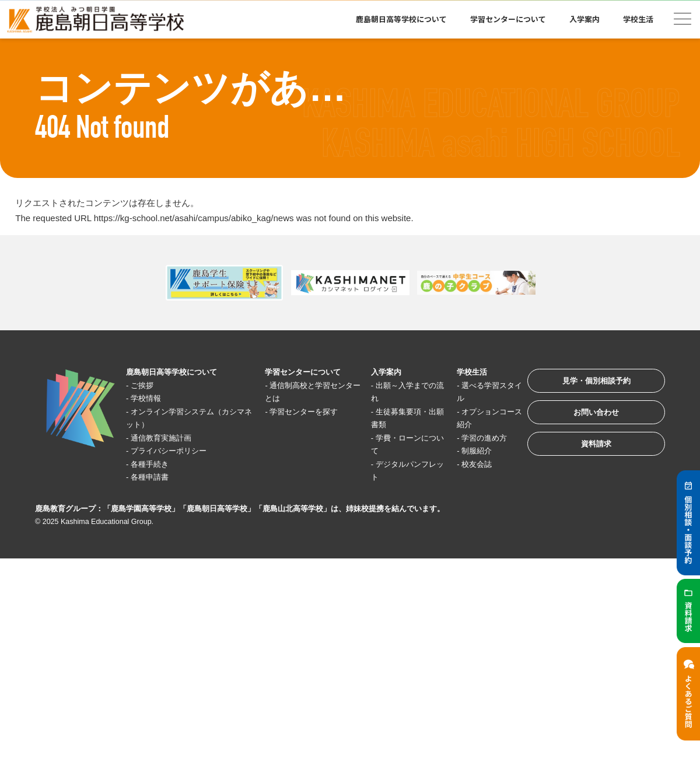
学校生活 (638, 19)
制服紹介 (463, 451)
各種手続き (155, 464)
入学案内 (584, 19)
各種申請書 (155, 478)
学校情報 (151, 399)
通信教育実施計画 (169, 438)
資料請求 (586, 457)
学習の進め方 (472, 438)
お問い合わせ (586, 420)
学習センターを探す (304, 412)
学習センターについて (508, 19)
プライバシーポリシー (177, 451)
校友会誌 (463, 464)
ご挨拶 (147, 385)
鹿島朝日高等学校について (401, 19)
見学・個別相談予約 (586, 384)
